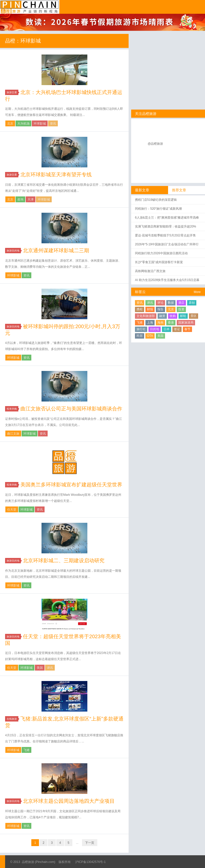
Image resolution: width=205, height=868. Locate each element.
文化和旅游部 (146, 316)
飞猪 (26, 750)
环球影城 (40, 124)
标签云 (140, 292)
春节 (187, 329)
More (197, 292)
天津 (31, 199)
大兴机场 (23, 124)
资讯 (53, 124)
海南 (160, 323)
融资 (162, 316)
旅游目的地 (14, 251)
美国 (40, 668)
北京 (10, 124)
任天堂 (12, 510)
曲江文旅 (13, 434)
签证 (177, 329)
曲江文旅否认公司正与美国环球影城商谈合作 (71, 409)
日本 (167, 329)
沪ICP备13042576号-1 (90, 862)
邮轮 (183, 316)
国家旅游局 (186, 323)
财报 (150, 309)
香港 (171, 323)
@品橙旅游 (155, 144)
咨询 (20, 199)
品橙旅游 (30, 7)
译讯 (50, 668)
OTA (150, 336)
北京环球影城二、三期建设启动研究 (64, 560)
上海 (150, 323)
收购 (173, 316)
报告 (160, 309)
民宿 (140, 336)
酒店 (181, 303)
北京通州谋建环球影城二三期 (56, 250)
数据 (171, 303)
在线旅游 (12, 719)
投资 (181, 309)
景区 (194, 316)
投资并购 (12, 409)
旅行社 (141, 329)
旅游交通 (12, 92)
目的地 (155, 329)
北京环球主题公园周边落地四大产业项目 (69, 801)
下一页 (90, 843)
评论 (160, 303)
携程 (140, 309)
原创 (192, 303)
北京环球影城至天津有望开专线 (56, 175)
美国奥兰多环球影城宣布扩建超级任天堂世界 (71, 485)
